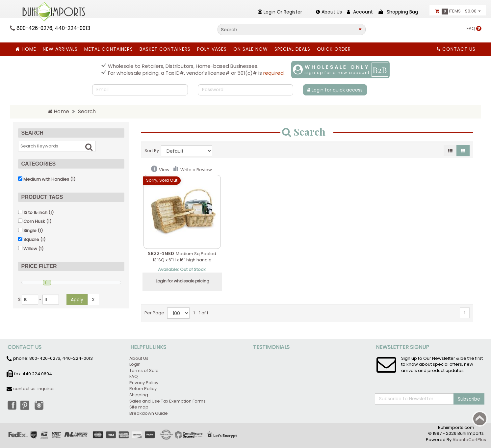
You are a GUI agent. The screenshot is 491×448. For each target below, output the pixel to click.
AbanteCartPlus (469, 440)
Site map (139, 407)
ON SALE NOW (251, 49)
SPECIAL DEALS (292, 49)
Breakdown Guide (149, 413)
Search (87, 111)
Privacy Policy (144, 383)
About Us (139, 358)
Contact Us (456, 49)
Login (135, 364)
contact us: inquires (34, 389)
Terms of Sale (144, 370)
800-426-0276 (34, 28)
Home (26, 49)
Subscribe (469, 399)
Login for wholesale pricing (182, 281)
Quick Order (334, 49)
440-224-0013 (72, 28)
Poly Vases (212, 49)
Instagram (40, 405)
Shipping (139, 395)
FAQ (474, 28)
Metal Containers (109, 49)
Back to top (480, 419)
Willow (30, 249)
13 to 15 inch (35, 212)
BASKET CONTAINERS (165, 49)
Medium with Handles (46, 179)
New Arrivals (60, 49)
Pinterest (26, 405)
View (164, 170)
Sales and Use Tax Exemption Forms (168, 401)
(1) (47, 179)
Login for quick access (335, 90)
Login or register (280, 12)
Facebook (12, 405)
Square (31, 239)
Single (30, 231)
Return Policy (143, 389)
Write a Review (196, 170)
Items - (458, 11)
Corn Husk (34, 221)
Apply (77, 300)
